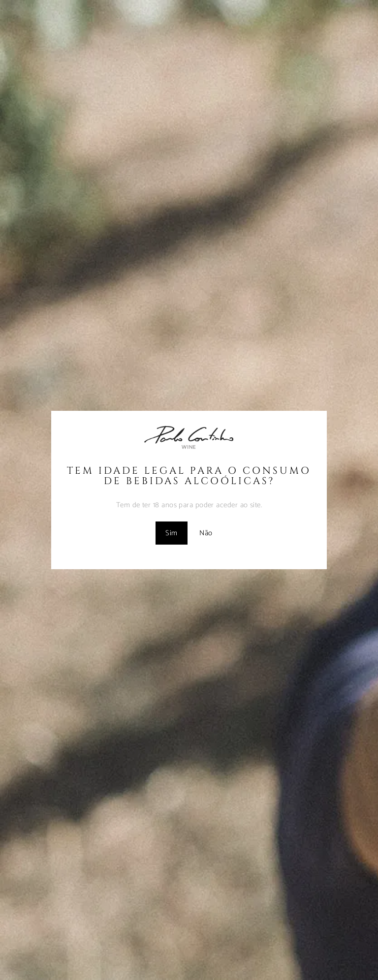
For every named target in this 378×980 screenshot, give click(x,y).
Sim (171, 533)
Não (206, 533)
